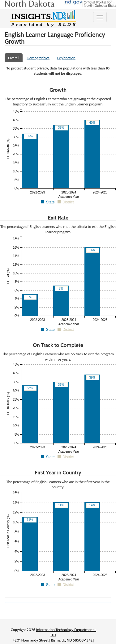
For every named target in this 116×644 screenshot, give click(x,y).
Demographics (38, 58)
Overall (14, 58)
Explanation (66, 58)
